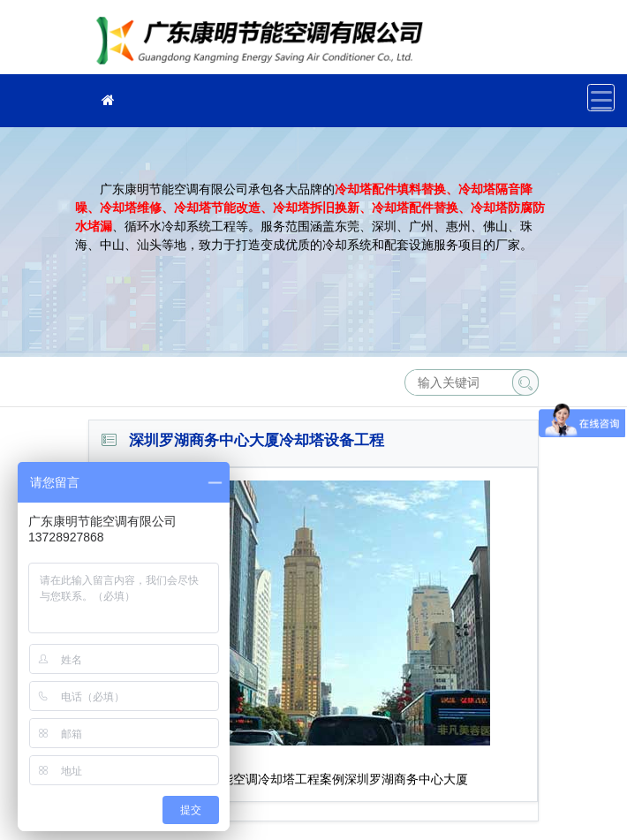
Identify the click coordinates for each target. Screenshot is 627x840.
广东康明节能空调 (265, 43)
